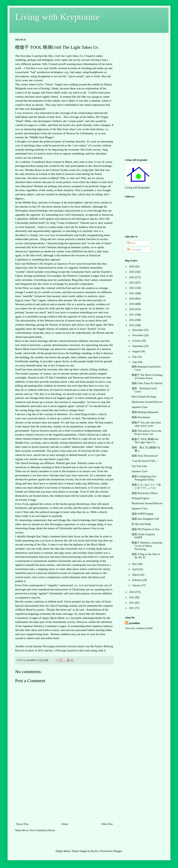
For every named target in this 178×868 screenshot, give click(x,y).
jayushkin (134, 623)
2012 (132, 603)
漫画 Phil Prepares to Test (146, 529)
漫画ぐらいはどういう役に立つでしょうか (146, 486)
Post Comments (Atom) (42, 830)
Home (65, 824)
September (138, 346)
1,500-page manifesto (66, 650)
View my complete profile (139, 628)
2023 (132, 283)
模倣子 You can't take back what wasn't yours (146, 424)
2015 (132, 325)
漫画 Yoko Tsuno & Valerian (147, 383)
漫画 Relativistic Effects (145, 493)
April (135, 569)
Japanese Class (140, 407)
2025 (132, 272)
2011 (132, 608)
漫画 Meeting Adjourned (145, 412)
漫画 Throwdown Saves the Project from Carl (146, 432)
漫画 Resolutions (141, 417)
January (137, 585)
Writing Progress (141, 498)
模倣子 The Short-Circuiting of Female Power (147, 377)
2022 (132, 288)
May (135, 564)
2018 (132, 309)
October (137, 341)
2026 (132, 267)
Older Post (107, 824)
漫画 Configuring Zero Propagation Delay (144, 478)
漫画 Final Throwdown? (145, 456)
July (135, 357)
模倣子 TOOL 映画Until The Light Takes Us (145, 441)
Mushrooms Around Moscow (147, 402)
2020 (132, 299)
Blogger (118, 851)
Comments (134, 250)
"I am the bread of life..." (145, 461)
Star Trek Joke (139, 466)
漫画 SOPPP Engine (142, 514)
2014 (132, 592)
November (138, 335)
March (136, 575)
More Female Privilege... (145, 397)
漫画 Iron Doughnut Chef (145, 519)
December (138, 330)
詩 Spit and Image (141, 524)
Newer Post (22, 824)
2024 (132, 277)
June (135, 362)
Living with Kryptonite (57, 17)
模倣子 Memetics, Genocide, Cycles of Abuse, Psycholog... (147, 546)
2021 (132, 293)
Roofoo (95, 851)
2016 (132, 320)
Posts (132, 243)
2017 (132, 315)
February (137, 580)
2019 (132, 304)
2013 (132, 597)
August (136, 351)
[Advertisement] (64, 793)
